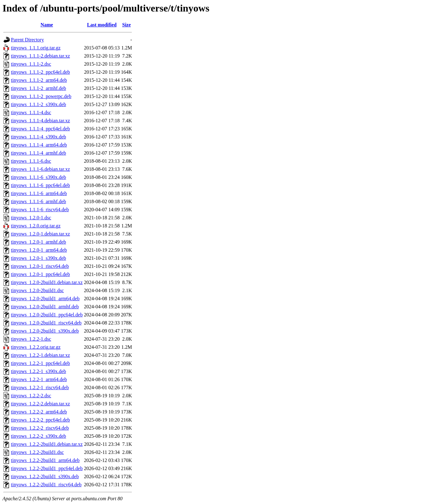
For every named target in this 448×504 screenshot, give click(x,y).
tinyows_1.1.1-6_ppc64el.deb (40, 185)
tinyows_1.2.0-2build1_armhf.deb (45, 307)
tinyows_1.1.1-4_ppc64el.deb (40, 129)
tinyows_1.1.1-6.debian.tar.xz (40, 169)
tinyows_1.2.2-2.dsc (31, 396)
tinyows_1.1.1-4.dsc (31, 112)
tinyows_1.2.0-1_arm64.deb (39, 250)
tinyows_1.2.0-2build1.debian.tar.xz (47, 282)
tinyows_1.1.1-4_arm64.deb (39, 145)
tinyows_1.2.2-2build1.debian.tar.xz (47, 444)
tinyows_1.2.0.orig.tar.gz (36, 226)
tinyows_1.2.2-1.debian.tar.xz (40, 355)
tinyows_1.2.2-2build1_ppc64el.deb (47, 468)
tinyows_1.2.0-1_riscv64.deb (40, 266)
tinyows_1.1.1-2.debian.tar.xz (40, 56)
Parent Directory (27, 40)
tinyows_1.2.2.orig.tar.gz (36, 347)
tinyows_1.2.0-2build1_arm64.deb (45, 299)
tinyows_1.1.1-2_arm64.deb (39, 80)
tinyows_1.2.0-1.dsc (31, 218)
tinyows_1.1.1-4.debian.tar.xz (40, 121)
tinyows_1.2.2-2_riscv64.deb (40, 428)
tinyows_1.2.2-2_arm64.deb (39, 412)
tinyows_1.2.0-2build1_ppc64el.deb (47, 315)
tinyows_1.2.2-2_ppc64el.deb (40, 420)
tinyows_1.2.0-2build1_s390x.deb (45, 331)
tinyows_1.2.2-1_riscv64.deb (40, 387)
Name (47, 25)
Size (127, 25)
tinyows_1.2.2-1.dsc (31, 339)
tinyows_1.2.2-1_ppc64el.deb (40, 363)
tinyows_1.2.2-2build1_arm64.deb (45, 460)
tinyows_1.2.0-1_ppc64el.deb (40, 274)
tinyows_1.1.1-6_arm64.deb (39, 193)
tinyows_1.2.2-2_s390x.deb (38, 436)
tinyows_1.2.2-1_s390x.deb (38, 371)
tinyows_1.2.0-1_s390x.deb (38, 258)
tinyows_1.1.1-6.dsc (31, 161)
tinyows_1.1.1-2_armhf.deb (38, 88)
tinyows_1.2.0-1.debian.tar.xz (40, 234)
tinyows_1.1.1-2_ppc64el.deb (40, 72)
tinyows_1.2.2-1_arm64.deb (39, 379)
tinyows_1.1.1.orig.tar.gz (36, 48)
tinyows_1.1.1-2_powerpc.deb (41, 96)
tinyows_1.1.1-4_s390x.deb (38, 137)
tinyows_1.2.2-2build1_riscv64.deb (46, 485)
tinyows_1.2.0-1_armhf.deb (38, 242)
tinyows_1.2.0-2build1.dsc (37, 290)
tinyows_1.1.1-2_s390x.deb (38, 104)
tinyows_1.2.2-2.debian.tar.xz (40, 404)
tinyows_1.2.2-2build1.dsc (37, 452)
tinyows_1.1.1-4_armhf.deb (38, 153)
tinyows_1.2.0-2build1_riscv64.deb (46, 323)
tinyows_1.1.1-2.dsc (31, 64)
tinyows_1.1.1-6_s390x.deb (38, 177)
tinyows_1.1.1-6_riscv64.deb (40, 210)
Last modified (102, 25)
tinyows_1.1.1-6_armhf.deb (38, 201)
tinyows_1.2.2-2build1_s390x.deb (45, 476)
